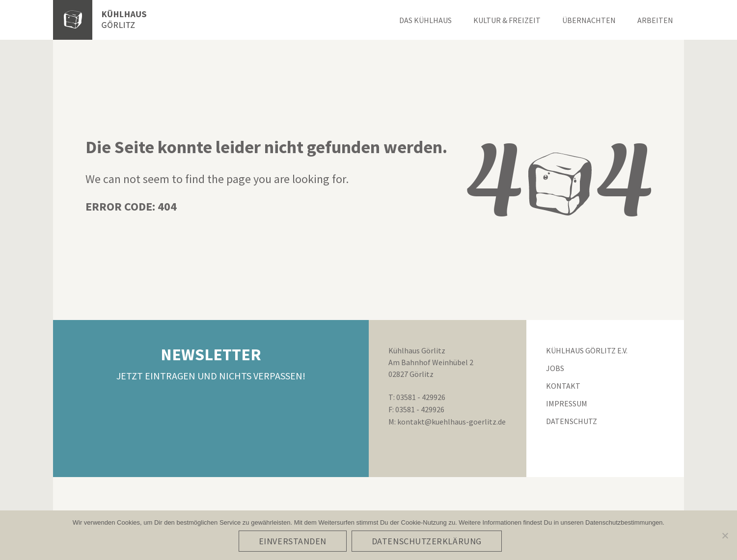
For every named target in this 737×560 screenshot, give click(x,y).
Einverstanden (294, 542)
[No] (725, 536)
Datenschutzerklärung (428, 542)
